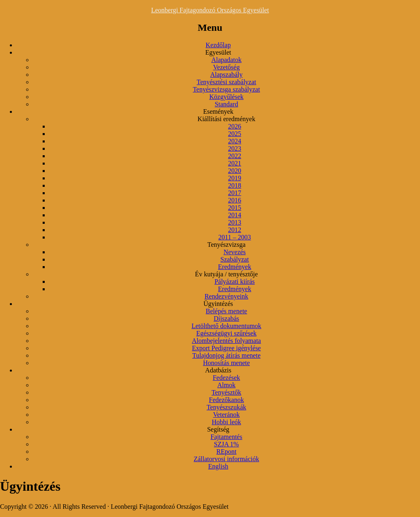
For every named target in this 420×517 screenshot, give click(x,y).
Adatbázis (218, 370)
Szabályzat (234, 259)
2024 (235, 141)
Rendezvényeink (227, 296)
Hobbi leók (226, 422)
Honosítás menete (226, 363)
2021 (235, 163)
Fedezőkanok (226, 400)
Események (218, 111)
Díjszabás (226, 318)
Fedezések (227, 378)
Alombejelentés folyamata (226, 341)
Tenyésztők (227, 392)
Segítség (218, 429)
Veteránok (227, 415)
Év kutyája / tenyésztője (226, 274)
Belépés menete (227, 311)
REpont (227, 452)
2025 (235, 134)
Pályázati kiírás (235, 281)
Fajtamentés (226, 437)
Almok (226, 385)
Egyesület (218, 52)
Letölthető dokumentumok (226, 326)
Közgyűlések (226, 97)
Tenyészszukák (227, 407)
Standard (227, 104)
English (218, 466)
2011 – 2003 (234, 237)
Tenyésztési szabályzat (226, 82)
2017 (235, 193)
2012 (235, 230)
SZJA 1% (227, 444)
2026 (235, 126)
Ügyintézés (218, 304)
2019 (235, 178)
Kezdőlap (218, 45)
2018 (235, 185)
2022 (235, 156)
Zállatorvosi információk (226, 459)
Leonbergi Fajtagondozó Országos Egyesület (210, 10)
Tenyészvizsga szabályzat (226, 89)
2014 (235, 215)
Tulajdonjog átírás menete (227, 355)
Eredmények (235, 267)
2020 (235, 171)
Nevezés (235, 252)
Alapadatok (226, 60)
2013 (235, 222)
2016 (235, 200)
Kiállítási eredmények (227, 119)
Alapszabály (226, 75)
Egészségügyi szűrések (226, 333)
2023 (235, 148)
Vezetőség (227, 67)
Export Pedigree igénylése (226, 348)
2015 (235, 208)
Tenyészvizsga (226, 245)
